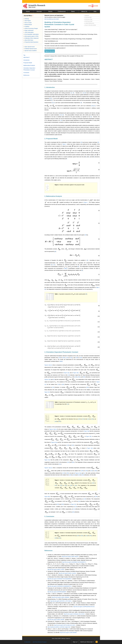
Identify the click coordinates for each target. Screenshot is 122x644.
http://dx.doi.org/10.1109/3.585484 (68, 633)
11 (95, 106)
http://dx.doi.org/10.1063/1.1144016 (67, 573)
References (48, 551)
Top (24, 55)
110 (67, 358)
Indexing (26, 19)
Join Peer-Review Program (40, 642)
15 (82, 142)
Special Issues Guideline (30, 51)
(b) (54, 379)
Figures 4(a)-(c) (48, 468)
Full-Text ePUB (88, 21)
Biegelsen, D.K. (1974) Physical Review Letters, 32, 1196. (62, 603)
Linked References (89, 23)
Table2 (61, 361)
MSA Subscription (29, 32)
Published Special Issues (30, 49)
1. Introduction (50, 87)
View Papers (27, 21)
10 (92, 106)
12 (61, 115)
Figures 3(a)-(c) (53, 429)
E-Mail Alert (27, 642)
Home (28, 11)
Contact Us (68, 639)
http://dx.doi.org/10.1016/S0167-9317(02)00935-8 (60, 579)
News (73, 11)
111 (60, 464)
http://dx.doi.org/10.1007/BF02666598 (57, 592)
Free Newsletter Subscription (31, 34)
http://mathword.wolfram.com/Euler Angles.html (59, 627)
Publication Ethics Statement (31, 38)
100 (60, 358)
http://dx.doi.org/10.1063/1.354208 (56, 620)
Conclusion (26, 73)
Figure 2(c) (47, 392)
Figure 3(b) (89, 436)
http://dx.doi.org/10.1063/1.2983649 (60, 597)
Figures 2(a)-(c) (48, 365)
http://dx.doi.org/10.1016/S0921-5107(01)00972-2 (74, 562)
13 (63, 115)
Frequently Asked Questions (31, 42)
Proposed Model (28, 63)
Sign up (75, 642)
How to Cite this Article (90, 25)
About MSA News (28, 40)
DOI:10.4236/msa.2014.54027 (52, 19)
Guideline (26, 26)
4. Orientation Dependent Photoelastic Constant (61, 352)
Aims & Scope (28, 23)
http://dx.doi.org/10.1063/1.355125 (70, 556)
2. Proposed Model (51, 139)
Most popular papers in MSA (31, 36)
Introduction (26, 60)
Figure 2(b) (76, 373)
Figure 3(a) (87, 431)
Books (50, 11)
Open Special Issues (29, 47)
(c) (84, 473)
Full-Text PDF (88, 17)
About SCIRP (58, 639)
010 (64, 358)
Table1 (66, 268)
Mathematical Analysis (29, 65)
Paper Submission (29, 30)
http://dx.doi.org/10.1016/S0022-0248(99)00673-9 (60, 586)
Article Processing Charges (31, 28)
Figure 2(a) (67, 373)
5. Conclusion (49, 516)
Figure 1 (65, 144)
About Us (84, 11)
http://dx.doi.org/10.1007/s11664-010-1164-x (65, 625)
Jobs (95, 11)
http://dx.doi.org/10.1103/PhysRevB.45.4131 (84, 607)
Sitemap (63, 639)
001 (71, 358)
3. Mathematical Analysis (53, 196)
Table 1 (98, 287)
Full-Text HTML (88, 19)
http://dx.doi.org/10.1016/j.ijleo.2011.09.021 (74, 614)
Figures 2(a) (47, 379)
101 (73, 445)
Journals (39, 11)
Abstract (87, 16)
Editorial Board (28, 25)
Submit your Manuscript (86, 642)
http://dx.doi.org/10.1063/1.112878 (56, 570)
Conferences (62, 11)
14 (61, 120)
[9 (98, 142)
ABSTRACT (49, 59)
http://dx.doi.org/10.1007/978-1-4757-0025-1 (61, 601)
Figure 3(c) (90, 448)
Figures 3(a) (54, 442)
